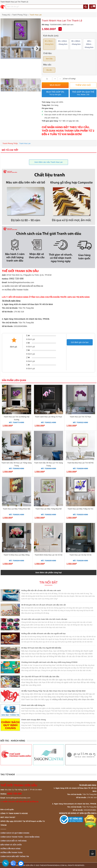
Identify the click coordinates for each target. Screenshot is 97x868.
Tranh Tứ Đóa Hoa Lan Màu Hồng (17, 555)
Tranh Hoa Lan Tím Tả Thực (80, 417)
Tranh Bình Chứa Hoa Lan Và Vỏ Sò (48, 555)
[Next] (37, 48)
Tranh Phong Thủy (10, 143)
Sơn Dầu (49, 59)
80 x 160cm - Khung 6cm (76, 43)
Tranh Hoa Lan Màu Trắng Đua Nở (48, 509)
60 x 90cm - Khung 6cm (49, 43)
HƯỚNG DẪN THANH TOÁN (16, 290)
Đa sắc (49, 70)
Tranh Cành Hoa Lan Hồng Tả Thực (49, 417)
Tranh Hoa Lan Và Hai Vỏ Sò (80, 555)
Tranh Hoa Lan (25, 143)
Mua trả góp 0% (55, 93)
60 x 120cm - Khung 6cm (63, 43)
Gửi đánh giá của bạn (80, 342)
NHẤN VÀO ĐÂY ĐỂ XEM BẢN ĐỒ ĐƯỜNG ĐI (24, 286)
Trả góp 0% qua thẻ (83, 93)
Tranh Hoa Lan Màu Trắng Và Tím (80, 509)
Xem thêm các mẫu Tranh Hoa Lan (48, 162)
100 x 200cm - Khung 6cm (89, 44)
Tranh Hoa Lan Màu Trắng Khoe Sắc (17, 509)
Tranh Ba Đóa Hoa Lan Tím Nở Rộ (80, 463)
